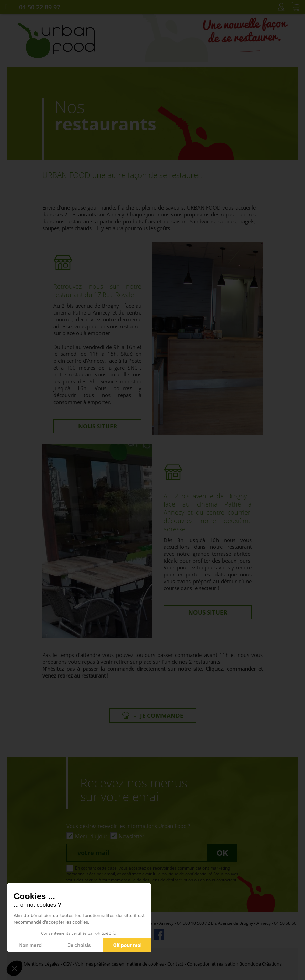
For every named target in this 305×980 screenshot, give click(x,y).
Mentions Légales (42, 964)
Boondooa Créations (260, 964)
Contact (175, 964)
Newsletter (132, 836)
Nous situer (98, 426)
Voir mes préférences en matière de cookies (119, 964)
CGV (67, 964)
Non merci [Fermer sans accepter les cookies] (31, 945)
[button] (14, 968)
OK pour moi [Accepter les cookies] (128, 945)
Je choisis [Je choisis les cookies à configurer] (79, 945)
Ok (222, 853)
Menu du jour (91, 836)
